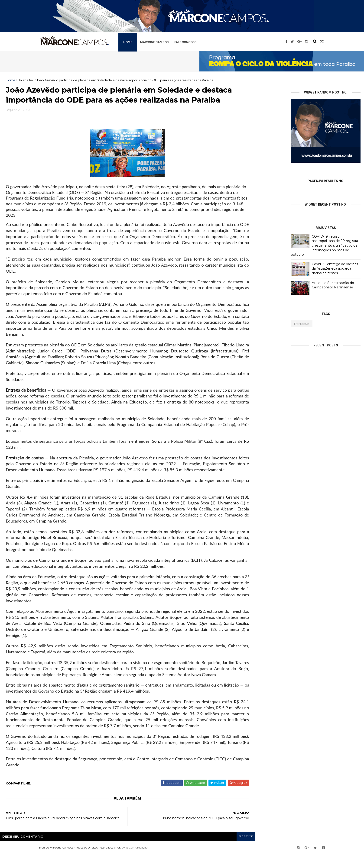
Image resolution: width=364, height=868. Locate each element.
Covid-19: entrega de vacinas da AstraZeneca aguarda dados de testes (335, 269)
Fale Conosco (198, 41)
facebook (245, 851)
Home (140, 41)
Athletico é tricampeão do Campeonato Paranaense (333, 285)
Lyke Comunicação (145, 862)
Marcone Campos (167, 41)
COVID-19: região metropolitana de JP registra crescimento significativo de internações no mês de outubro (324, 245)
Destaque (302, 324)
